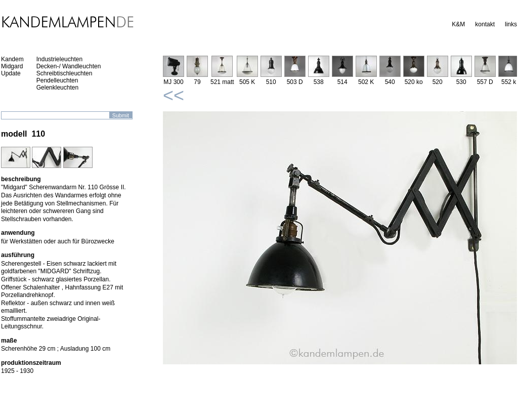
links (511, 24)
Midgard (12, 66)
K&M (458, 24)
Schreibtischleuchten (64, 73)
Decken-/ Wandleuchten (69, 66)
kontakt (485, 24)
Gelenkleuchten (57, 88)
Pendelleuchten (57, 80)
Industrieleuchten (59, 59)
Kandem (12, 59)
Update (11, 73)
